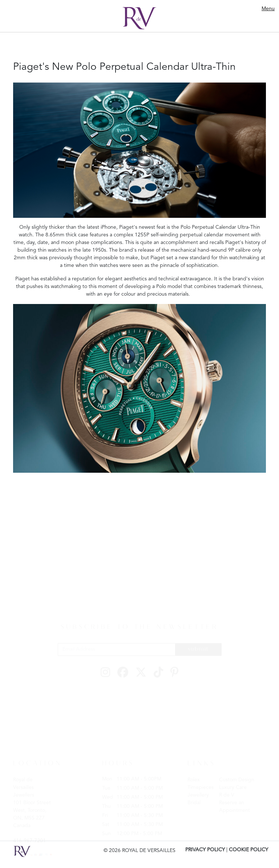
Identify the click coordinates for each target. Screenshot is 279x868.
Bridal (194, 801)
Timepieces (201, 786)
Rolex (194, 778)
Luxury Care (233, 786)
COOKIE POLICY (248, 850)
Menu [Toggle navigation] (268, 9)
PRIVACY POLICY (205, 850)
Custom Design (237, 778)
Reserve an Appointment (234, 805)
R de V (227, 793)
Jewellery (198, 793)
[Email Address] (117, 648)
